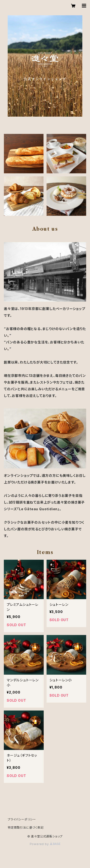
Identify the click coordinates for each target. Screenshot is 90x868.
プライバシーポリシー (22, 819)
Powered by (45, 844)
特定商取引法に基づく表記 (26, 827)
